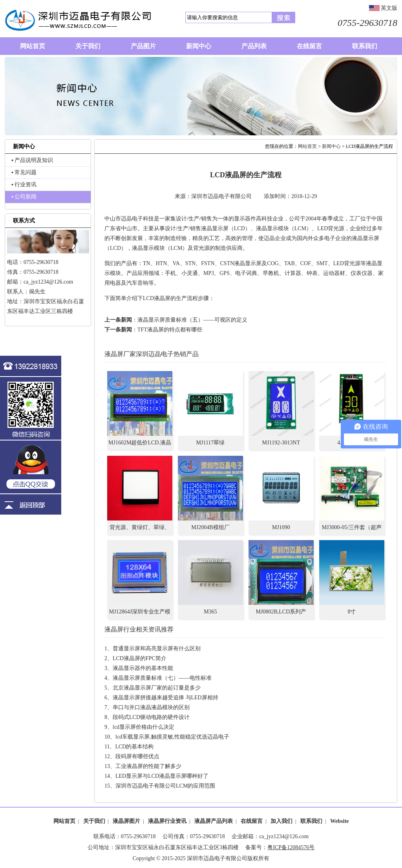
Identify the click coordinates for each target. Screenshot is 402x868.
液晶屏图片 (126, 821)
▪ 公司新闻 (24, 197)
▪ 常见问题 (24, 172)
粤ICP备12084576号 (291, 847)
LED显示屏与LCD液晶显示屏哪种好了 (162, 776)
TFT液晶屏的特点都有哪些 (170, 330)
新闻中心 (331, 146)
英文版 (389, 8)
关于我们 (94, 821)
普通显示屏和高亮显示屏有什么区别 (157, 649)
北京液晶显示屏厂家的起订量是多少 (157, 688)
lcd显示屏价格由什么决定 (143, 727)
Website (339, 821)
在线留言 (252, 821)
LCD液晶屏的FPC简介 (140, 658)
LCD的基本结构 (134, 747)
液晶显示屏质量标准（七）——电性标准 (162, 678)
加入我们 (281, 821)
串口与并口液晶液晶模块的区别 (151, 707)
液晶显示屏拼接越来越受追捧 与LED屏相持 (165, 698)
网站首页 (307, 146)
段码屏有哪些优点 (137, 756)
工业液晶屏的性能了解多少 (148, 766)
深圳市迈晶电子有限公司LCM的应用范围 (165, 786)
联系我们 (311, 821)
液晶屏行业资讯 (167, 821)
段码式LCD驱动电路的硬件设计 (151, 717)
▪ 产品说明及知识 (32, 160)
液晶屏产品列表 (214, 821)
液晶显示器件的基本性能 (143, 668)
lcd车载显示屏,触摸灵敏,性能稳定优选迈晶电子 (172, 737)
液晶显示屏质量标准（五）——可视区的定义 (192, 320)
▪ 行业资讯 (24, 185)
